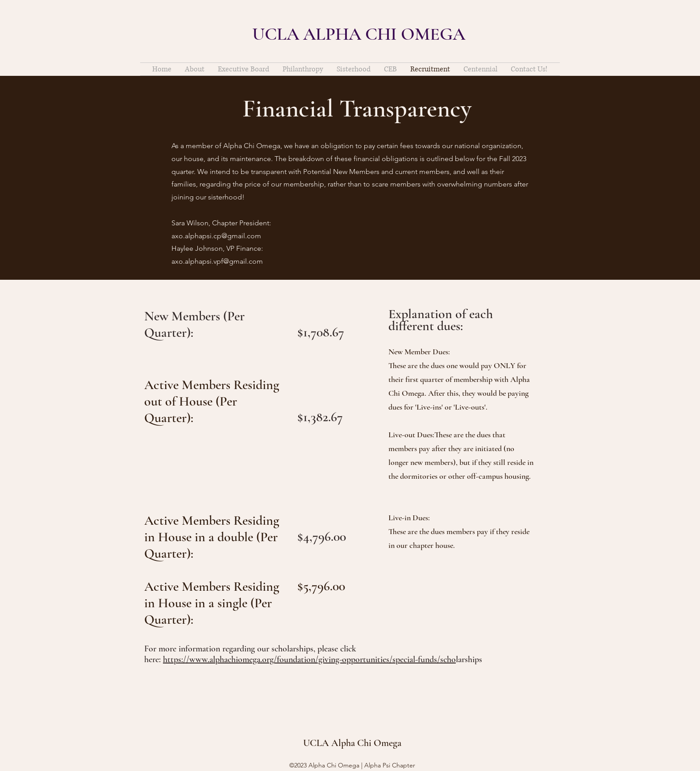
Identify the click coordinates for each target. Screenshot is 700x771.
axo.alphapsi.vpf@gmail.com (217, 261)
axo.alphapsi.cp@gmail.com (216, 236)
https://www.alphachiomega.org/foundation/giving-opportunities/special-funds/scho (309, 659)
